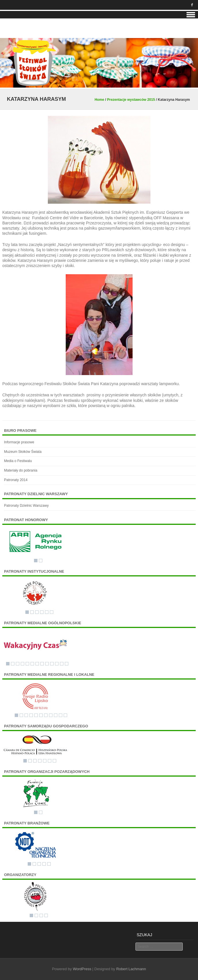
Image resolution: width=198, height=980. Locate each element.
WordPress (82, 969)
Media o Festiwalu (18, 461)
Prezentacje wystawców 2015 (131, 100)
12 (62, 664)
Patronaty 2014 (16, 480)
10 (52, 664)
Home (99, 100)
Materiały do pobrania (21, 470)
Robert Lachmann (131, 969)
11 (57, 664)
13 (67, 664)
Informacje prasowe (19, 442)
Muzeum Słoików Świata (23, 452)
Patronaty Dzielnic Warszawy (26, 506)
